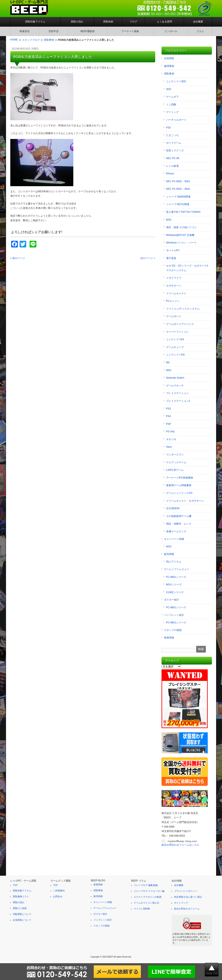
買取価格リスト (21, 896)
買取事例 (169, 74)
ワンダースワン (175, 455)
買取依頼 (108, 22)
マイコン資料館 (142, 909)
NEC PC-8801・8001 (178, 181)
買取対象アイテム (35, 22)
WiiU (169, 370)
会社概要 (198, 22)
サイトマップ (181, 903)
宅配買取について (22, 914)
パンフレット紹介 (174, 615)
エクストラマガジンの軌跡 (148, 897)
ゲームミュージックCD (179, 493)
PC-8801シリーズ (176, 577)
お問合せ (58, 896)
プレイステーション (177, 393)
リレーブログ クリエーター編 (149, 891)
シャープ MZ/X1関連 (178, 204)
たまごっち (172, 135)
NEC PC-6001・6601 (178, 189)
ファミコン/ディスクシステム (183, 309)
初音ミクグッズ (175, 150)
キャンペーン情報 (174, 539)
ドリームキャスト (176, 293)
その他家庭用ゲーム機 (179, 516)
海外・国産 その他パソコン (182, 227)
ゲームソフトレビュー (177, 569)
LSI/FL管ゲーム (175, 470)
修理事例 (169, 66)
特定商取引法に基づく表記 (188, 897)
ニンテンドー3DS (176, 81)
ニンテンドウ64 (175, 339)
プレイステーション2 (178, 401)
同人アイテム (174, 562)
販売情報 (169, 554)
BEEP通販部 (88, 31)
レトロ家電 (172, 166)
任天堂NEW (173, 508)
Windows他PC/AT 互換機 (180, 235)
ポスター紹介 (172, 600)
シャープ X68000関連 (178, 197)
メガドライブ (174, 278)
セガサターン (174, 286)
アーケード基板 (130, 31)
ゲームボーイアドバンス (180, 324)
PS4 (169, 416)
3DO (169, 89)
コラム (200, 31)
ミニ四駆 (171, 105)
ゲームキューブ (175, 347)
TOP (15, 885)
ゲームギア (172, 97)
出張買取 (169, 58)
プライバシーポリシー (186, 891)
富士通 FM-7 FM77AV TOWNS (183, 212)
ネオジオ (171, 439)
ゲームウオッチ (175, 386)
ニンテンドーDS (175, 355)
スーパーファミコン (177, 332)
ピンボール (171, 31)
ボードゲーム (174, 143)
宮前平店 (54, 31)
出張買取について (22, 920)
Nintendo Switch (175, 378)
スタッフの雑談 (173, 630)
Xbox (169, 447)
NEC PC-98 (173, 158)
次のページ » (148, 258)
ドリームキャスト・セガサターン (185, 501)
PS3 (169, 409)
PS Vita (170, 432)
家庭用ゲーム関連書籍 (179, 485)
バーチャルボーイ (176, 120)
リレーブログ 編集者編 (146, 885)
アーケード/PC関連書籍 (180, 478)
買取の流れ (77, 22)
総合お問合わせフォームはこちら (180, 845)
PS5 (169, 128)
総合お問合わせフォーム (187, 909)
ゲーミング (172, 112)
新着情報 (169, 638)
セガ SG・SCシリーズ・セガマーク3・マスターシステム (188, 268)
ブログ (133, 22)
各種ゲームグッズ (176, 531)
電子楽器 (171, 258)
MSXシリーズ (174, 585)
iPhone (170, 174)
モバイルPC (173, 250)
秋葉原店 (25, 31)
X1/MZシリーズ (175, 592)
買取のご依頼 (20, 908)
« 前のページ (18, 258)
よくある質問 (164, 22)
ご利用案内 (59, 891)
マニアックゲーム (176, 462)
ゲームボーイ (174, 316)
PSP (169, 424)
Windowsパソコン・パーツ (181, 243)
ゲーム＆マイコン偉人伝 (146, 903)
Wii (168, 362)
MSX (169, 220)
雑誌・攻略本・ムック (179, 524)
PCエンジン (173, 301)
